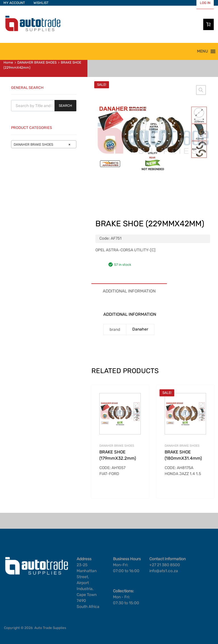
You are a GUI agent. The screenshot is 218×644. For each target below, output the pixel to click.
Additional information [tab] (129, 291)
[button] (203, 51)
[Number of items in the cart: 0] (209, 24)
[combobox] (44, 144)
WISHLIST (41, 3)
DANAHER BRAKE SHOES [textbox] (42, 145)
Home (8, 62)
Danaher (140, 329)
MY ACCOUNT (14, 3)
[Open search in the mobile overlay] (44, 106)
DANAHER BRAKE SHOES (37, 62)
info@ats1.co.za (164, 571)
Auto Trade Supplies (50, 628)
